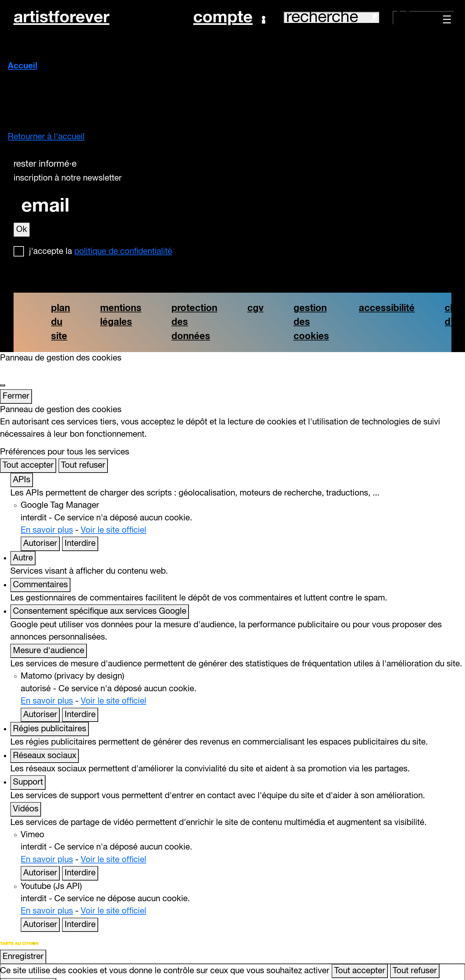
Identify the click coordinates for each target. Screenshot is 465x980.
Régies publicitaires (50, 717)
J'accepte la (101, 252)
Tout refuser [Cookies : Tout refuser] (83, 453)
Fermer (16, 384)
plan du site (61, 322)
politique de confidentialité (123, 252)
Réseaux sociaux (45, 743)
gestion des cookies (311, 322)
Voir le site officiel (114, 518)
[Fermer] (3, 373)
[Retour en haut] (451, 965)
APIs (22, 467)
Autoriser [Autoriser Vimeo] (40, 861)
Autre (23, 546)
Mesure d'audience (49, 638)
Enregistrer (23, 944)
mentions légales (121, 315)
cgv (255, 308)
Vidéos (26, 797)
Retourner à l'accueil (46, 137)
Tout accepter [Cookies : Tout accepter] (28, 453)
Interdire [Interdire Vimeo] (80, 861)
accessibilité (387, 308)
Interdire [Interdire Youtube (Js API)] (80, 912)
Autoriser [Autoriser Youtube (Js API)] (40, 912)
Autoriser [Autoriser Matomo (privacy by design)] (40, 702)
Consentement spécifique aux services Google (100, 599)
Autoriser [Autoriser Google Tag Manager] (40, 531)
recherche (332, 18)
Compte (229, 18)
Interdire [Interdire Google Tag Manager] (80, 531)
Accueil (23, 66)
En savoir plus (47, 518)
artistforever (62, 18)
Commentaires (40, 572)
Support (28, 770)
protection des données (194, 322)
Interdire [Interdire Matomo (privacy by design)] (80, 702)
